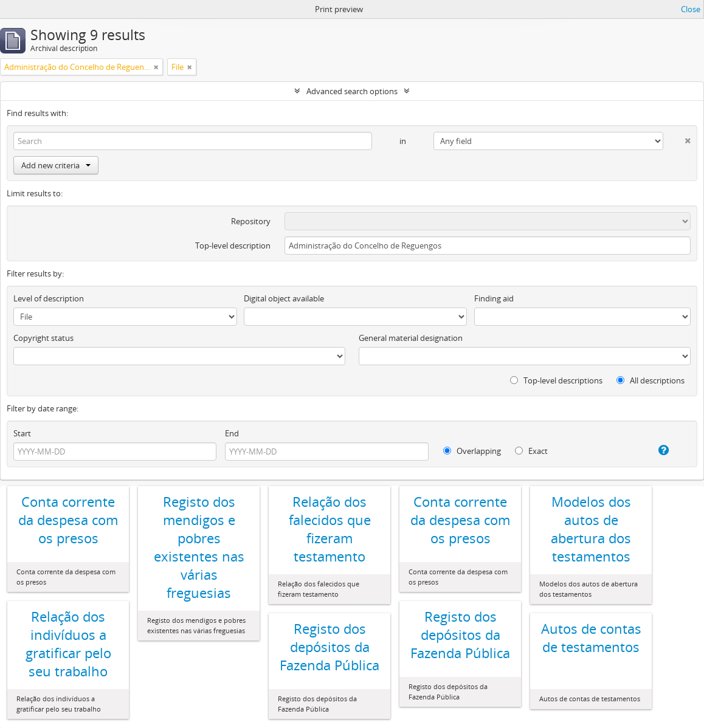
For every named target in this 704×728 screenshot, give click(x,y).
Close (691, 9)
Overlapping (472, 451)
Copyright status (43, 338)
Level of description (49, 298)
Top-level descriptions (556, 380)
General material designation (411, 338)
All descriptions (651, 380)
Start (22, 433)
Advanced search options (352, 91)
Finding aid (494, 298)
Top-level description (233, 246)
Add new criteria (56, 165)
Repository (251, 221)
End (232, 433)
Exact (531, 451)
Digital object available (284, 298)
